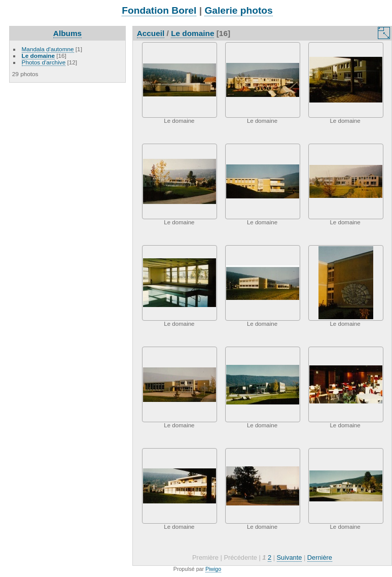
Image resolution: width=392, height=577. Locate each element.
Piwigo (213, 569)
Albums (67, 33)
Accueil (151, 33)
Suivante (290, 557)
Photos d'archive (44, 62)
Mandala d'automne (48, 49)
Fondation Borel (159, 10)
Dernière (320, 557)
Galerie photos (238, 10)
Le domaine (38, 56)
